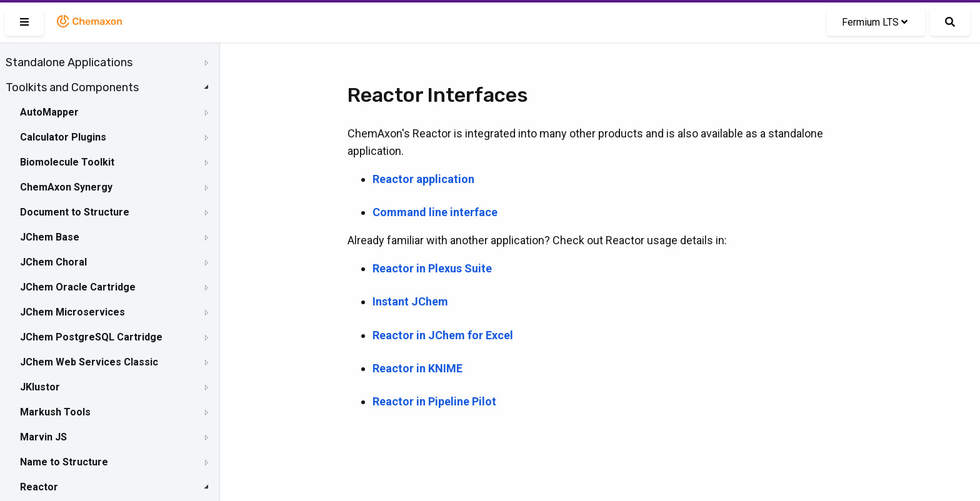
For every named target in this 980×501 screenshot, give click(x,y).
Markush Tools (55, 412)
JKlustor (40, 387)
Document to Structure (75, 212)
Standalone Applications (69, 62)
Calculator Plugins (63, 137)
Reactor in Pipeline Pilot (434, 401)
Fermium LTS (875, 22)
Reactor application (423, 179)
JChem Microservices (72, 312)
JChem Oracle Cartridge (78, 287)
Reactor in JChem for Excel (443, 335)
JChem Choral (53, 262)
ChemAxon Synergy (66, 187)
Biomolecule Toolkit (67, 162)
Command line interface (435, 212)
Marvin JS (43, 437)
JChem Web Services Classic (89, 362)
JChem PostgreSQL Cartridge (91, 337)
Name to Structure (64, 462)
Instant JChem (410, 301)
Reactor (39, 487)
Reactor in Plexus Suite (432, 268)
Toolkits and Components (72, 87)
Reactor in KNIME (417, 368)
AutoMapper (49, 112)
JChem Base (50, 237)
